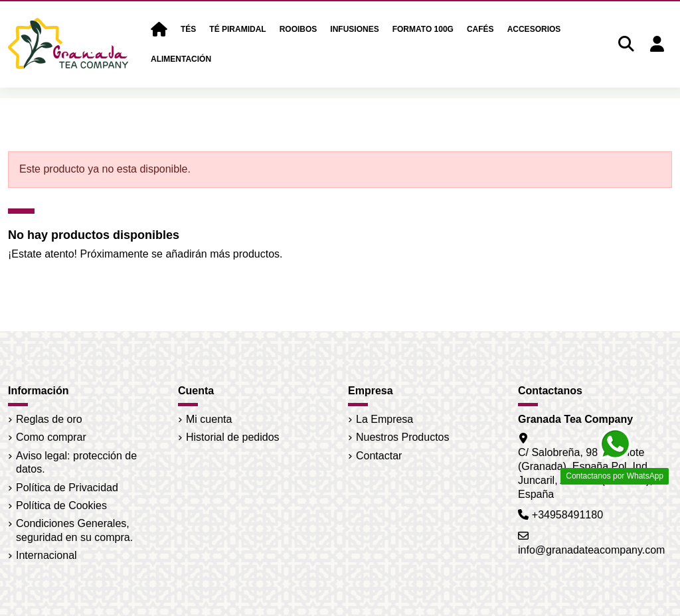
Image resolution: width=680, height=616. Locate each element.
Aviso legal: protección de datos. (76, 463)
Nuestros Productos (403, 437)
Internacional (46, 555)
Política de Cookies (61, 505)
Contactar (379, 456)
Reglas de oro (49, 419)
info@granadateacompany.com (591, 550)
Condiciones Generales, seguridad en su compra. (74, 530)
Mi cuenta (209, 419)
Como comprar (51, 437)
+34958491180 (567, 515)
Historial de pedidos (233, 437)
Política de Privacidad (67, 488)
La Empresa (384, 419)
